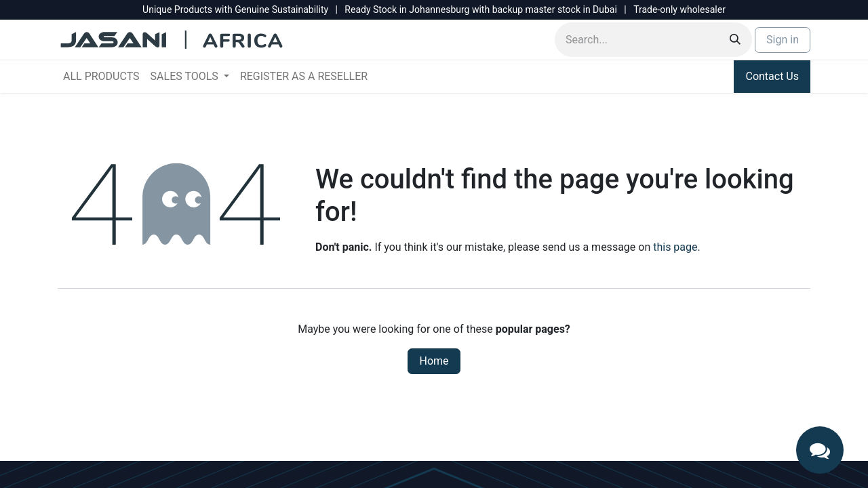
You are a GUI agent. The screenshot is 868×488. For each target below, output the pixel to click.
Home (434, 361)
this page (675, 247)
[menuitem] (101, 77)
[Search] (735, 40)
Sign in (783, 40)
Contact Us (772, 76)
